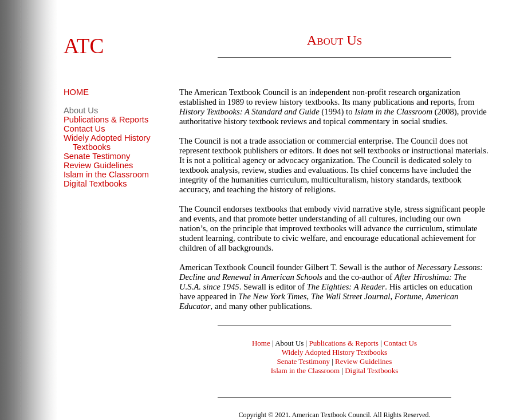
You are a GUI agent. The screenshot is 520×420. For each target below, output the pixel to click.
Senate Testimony (97, 156)
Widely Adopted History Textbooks (107, 142)
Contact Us (84, 129)
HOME (76, 92)
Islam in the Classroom (106, 175)
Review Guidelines (98, 165)
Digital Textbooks (95, 184)
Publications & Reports (106, 120)
